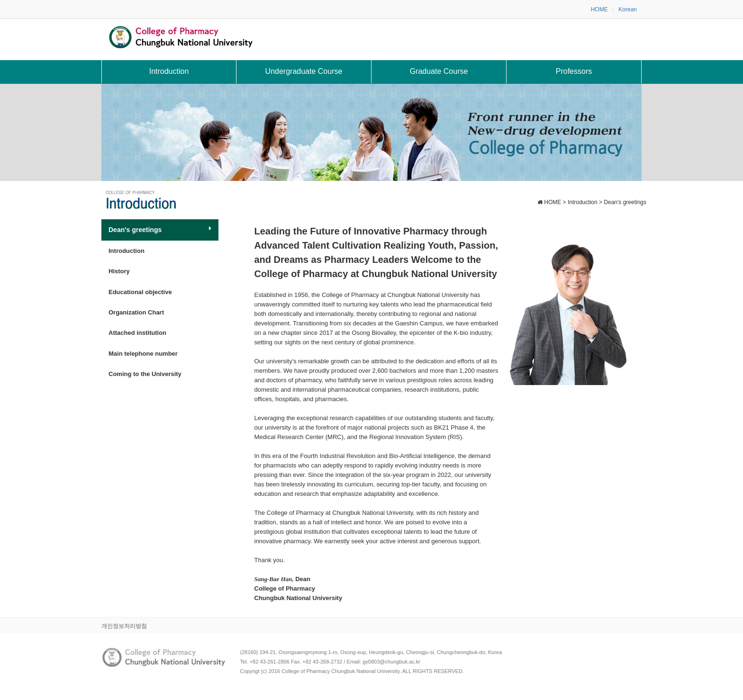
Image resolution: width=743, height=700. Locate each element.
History (119, 271)
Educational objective (140, 292)
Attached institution (137, 333)
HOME (599, 9)
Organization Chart (136, 312)
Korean (628, 9)
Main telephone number (143, 354)
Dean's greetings (160, 229)
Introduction (127, 251)
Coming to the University (145, 374)
